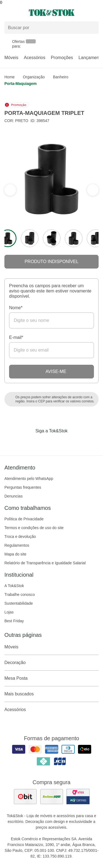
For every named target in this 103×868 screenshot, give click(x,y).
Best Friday (14, 621)
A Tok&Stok (14, 586)
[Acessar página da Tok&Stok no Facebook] (29, 442)
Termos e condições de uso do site (34, 528)
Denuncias (13, 496)
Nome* (16, 308)
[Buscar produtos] (51, 28)
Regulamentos (17, 545)
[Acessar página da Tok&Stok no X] (75, 442)
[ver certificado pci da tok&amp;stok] (78, 797)
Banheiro (61, 77)
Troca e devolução (20, 537)
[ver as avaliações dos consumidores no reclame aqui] (52, 797)
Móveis (11, 58)
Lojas (9, 612)
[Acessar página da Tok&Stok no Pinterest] (59, 442)
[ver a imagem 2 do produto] (30, 238)
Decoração (51, 663)
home (9, 77)
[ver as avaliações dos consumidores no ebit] (25, 797)
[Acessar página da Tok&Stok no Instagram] (44, 442)
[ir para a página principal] (52, 13)
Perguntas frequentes (23, 487)
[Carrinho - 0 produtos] (95, 13)
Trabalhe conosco (20, 595)
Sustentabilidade (19, 603)
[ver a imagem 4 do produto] (74, 238)
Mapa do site (15, 554)
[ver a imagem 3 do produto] (52, 238)
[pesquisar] (92, 28)
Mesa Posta (51, 678)
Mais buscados (51, 694)
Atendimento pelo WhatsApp (29, 479)
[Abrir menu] (17, 13)
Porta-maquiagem (20, 84)
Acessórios (35, 58)
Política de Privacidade (24, 519)
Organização (34, 77)
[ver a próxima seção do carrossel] (10, 190)
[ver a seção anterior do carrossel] (93, 190)
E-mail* (16, 337)
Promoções (62, 58)
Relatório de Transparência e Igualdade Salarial (45, 563)
